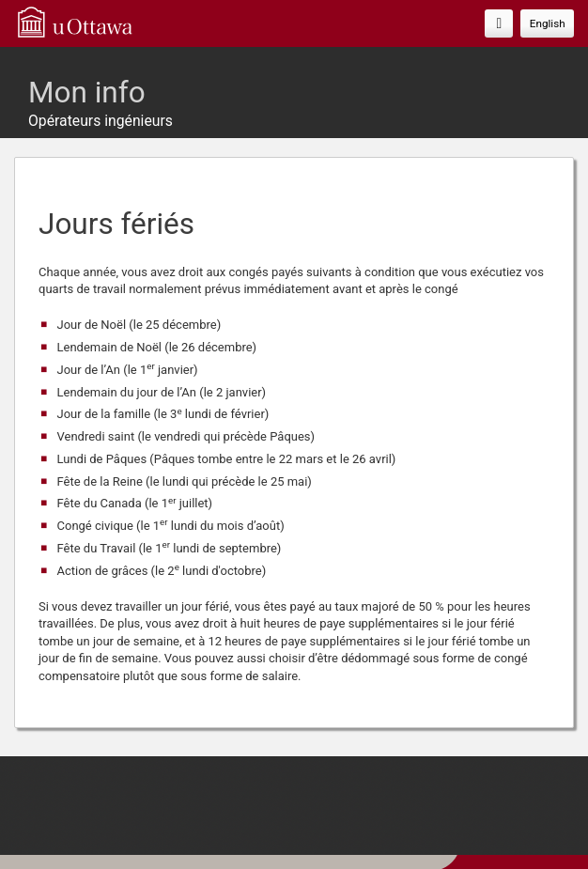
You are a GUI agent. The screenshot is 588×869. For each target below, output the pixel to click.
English (548, 23)
